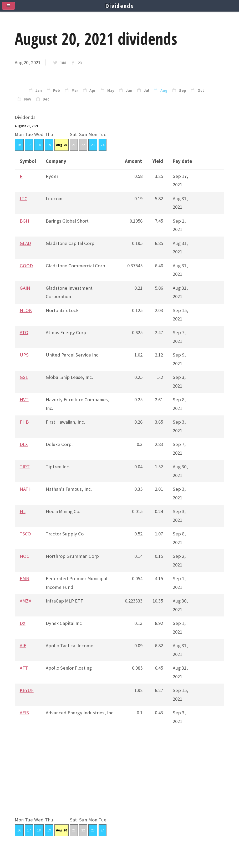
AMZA (26, 601)
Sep (183, 91)
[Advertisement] (119, 779)
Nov (28, 99)
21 (74, 145)
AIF (23, 646)
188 (63, 63)
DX (23, 623)
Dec (46, 99)
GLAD (25, 243)
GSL (24, 377)
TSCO (25, 534)
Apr (93, 91)
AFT (24, 668)
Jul (146, 91)
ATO (24, 332)
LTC (24, 199)
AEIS (24, 713)
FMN (25, 578)
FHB (24, 422)
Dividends (119, 6)
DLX (24, 444)
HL (23, 511)
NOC (25, 556)
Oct (201, 91)
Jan (39, 91)
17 (29, 145)
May (111, 91)
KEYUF (27, 690)
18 (39, 145)
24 (103, 145)
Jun (129, 91)
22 (83, 145)
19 (49, 145)
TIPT (25, 467)
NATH (26, 489)
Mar (75, 91)
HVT (24, 400)
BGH (24, 221)
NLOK (26, 310)
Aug (164, 91)
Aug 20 (62, 145)
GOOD (26, 266)
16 (19, 145)
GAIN (25, 288)
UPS (24, 355)
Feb (57, 91)
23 (80, 63)
